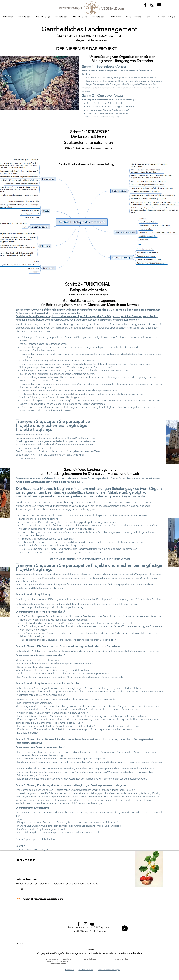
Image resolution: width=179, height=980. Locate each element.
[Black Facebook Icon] (145, 5)
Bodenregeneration (52, 959)
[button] (133, 17)
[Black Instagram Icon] (152, 5)
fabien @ (28, 899)
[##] (22, 889)
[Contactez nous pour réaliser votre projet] (44, 895)
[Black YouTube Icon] (159, 5)
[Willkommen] (125, 928)
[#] (18, 889)
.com (60, 899)
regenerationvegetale (45, 899)
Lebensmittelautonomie (58, 964)
